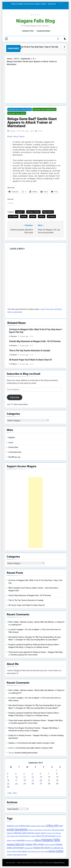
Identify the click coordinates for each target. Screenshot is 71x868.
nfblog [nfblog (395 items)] (38, 840)
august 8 (20, 212)
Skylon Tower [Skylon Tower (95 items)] (40, 852)
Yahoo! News (18, 136)
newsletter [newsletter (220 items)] (21, 840)
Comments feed (15, 452)
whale (33, 216)
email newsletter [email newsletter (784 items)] (17, 829)
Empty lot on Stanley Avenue (37, 647)
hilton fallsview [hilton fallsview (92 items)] (57, 833)
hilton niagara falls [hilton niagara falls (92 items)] (12, 836)
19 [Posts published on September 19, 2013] (33, 780)
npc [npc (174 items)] (62, 848)
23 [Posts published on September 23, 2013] (8, 784)
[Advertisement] (36, 84)
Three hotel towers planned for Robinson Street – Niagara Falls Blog (35, 652)
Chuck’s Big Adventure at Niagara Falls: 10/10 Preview (35, 341)
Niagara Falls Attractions (20, 109)
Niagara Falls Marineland (44, 109)
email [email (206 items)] (61, 826)
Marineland (48, 212)
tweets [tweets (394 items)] (52, 851)
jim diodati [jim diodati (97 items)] (32, 836)
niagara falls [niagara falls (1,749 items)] (51, 840)
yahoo (42, 216)
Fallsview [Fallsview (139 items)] (10, 833)
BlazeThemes (59, 863)
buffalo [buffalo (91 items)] (16, 826)
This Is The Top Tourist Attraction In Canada (30, 351)
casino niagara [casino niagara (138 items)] (41, 826)
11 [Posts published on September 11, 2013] (25, 777)
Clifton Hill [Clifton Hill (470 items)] (52, 825)
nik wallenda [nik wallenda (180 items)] (55, 848)
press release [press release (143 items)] (22, 851)
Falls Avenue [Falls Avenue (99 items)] (47, 830)
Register (12, 437)
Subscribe (15, 397)
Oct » (15, 793)
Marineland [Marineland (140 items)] (52, 836)
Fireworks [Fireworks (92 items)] (49, 833)
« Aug (9, 793)
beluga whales (33, 212)
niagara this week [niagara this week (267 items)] (41, 848)
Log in (11, 442)
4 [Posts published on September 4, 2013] (24, 774)
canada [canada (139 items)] (33, 826)
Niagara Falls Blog (35, 21)
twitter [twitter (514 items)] (60, 851)
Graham (13, 131)
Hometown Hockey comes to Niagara (23, 731)
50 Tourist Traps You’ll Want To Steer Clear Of (30, 360)
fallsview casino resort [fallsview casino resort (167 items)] (37, 833)
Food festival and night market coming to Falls (36, 743)
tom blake (13, 216)
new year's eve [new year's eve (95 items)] (30, 841)
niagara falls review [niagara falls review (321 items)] (35, 844)
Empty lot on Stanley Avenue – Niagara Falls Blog (28, 735)
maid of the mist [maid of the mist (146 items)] (42, 836)
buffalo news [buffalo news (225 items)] (24, 826)
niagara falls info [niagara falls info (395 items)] (16, 844)
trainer (24, 216)
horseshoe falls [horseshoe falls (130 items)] (23, 836)
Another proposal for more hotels (24, 655)
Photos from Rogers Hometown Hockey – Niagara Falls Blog (33, 728)
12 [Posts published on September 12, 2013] (33, 777)
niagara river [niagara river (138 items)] (29, 848)
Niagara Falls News (17, 113)
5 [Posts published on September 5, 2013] (32, 774)
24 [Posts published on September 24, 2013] (16, 784)
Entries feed (13, 447)
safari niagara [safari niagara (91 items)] (32, 852)
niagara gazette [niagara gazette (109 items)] (50, 845)
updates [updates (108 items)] (9, 855)
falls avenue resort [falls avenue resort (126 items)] (58, 830)
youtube (51, 216)
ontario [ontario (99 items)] (9, 852)
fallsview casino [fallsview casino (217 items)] (20, 833)
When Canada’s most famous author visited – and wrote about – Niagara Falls (34, 4)
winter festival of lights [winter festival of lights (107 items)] (20, 855)
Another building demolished (26, 753)
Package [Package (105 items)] (14, 851)
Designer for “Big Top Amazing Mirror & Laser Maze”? (37, 640)
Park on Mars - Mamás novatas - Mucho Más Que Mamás (31, 622)
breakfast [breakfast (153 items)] (10, 826)
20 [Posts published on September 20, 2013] (41, 780)
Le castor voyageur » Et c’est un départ (24, 630)
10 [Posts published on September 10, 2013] (16, 777)
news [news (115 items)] (14, 841)
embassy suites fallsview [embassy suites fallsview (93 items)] (36, 830)
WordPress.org (14, 457)
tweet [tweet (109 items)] (46, 851)
